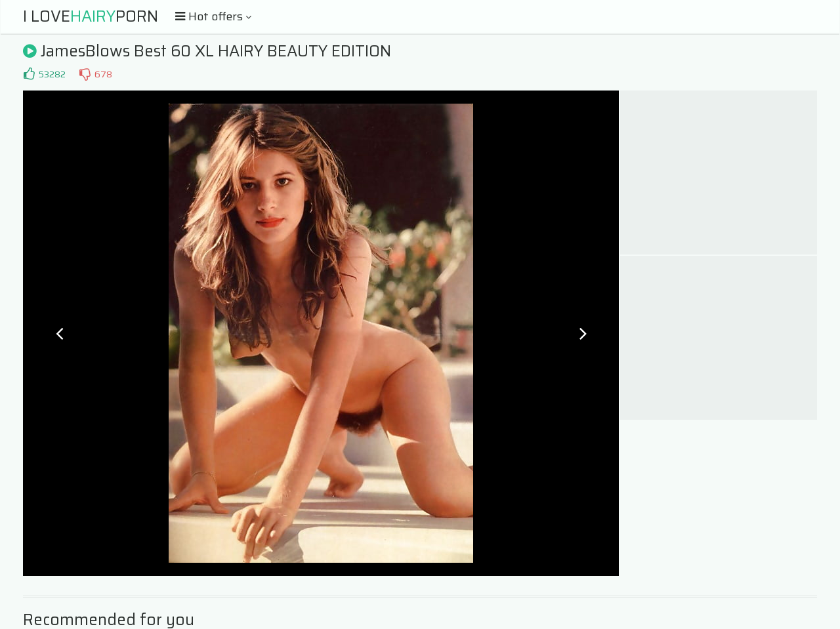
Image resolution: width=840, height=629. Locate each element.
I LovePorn (91, 16)
